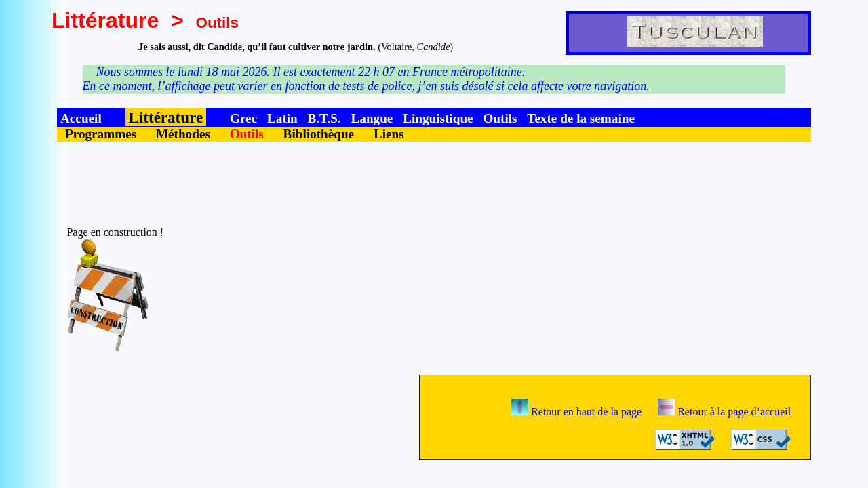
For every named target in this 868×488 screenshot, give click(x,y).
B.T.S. (324, 118)
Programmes (101, 134)
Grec (243, 118)
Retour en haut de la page (576, 412)
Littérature (105, 20)
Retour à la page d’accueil (724, 412)
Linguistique (438, 118)
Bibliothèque (319, 134)
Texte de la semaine (581, 118)
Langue (372, 118)
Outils (500, 118)
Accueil (81, 118)
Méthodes (183, 134)
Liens (389, 134)
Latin (282, 118)
